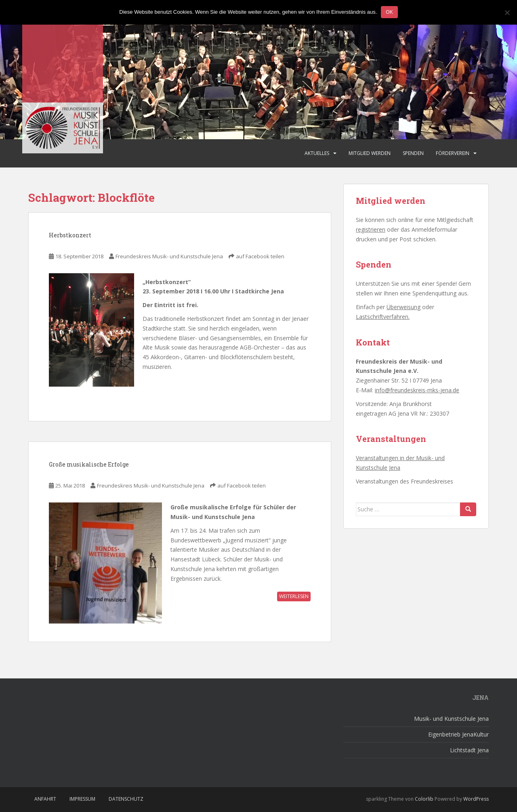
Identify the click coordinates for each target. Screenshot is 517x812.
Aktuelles (317, 153)
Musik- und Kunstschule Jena (451, 719)
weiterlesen (294, 596)
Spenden (413, 153)
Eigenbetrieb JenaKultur (458, 734)
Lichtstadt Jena (469, 750)
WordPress (476, 799)
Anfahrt (45, 799)
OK (389, 12)
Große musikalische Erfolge (89, 464)
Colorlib (424, 799)
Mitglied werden (370, 153)
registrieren (371, 229)
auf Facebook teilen (260, 256)
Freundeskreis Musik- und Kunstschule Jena (169, 256)
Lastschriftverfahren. (383, 317)
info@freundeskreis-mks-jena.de (417, 390)
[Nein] (507, 13)
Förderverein (453, 153)
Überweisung (404, 307)
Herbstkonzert (70, 235)
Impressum (82, 799)
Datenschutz (126, 799)
